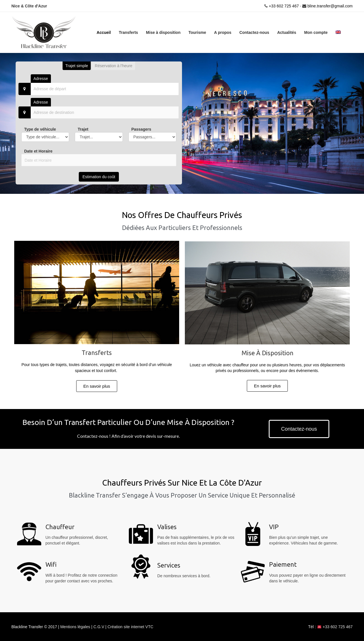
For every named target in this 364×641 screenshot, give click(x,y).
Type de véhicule (40, 129)
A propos (223, 32)
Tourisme (197, 32)
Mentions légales (76, 626)
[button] (97, 386)
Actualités (287, 32)
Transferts (129, 32)
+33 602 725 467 (283, 6)
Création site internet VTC (130, 626)
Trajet (83, 129)
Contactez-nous (254, 32)
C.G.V (99, 626)
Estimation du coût (99, 176)
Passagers (141, 129)
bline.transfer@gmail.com (330, 6)
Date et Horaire (38, 151)
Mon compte (316, 32)
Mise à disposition (163, 32)
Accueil (104, 32)
